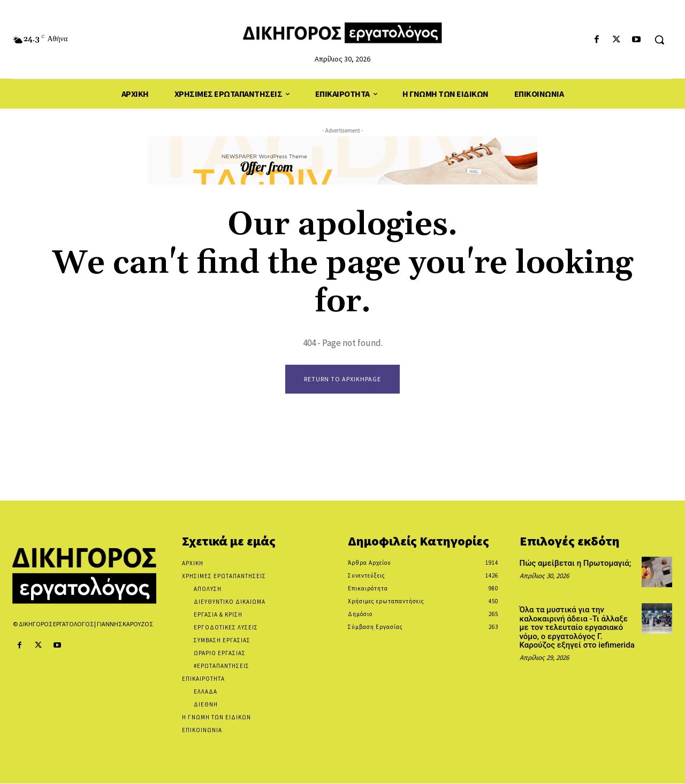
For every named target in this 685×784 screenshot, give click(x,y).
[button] (659, 40)
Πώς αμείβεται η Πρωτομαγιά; (576, 564)
